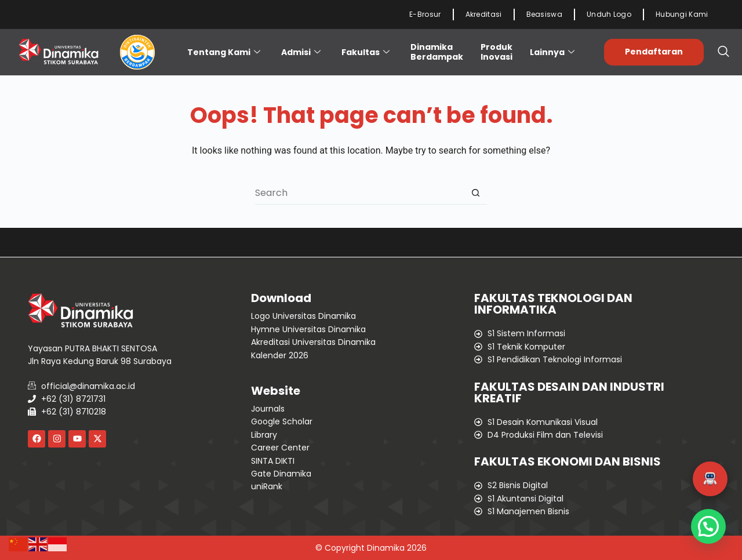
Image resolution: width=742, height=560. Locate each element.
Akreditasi (484, 14)
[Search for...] (359, 193)
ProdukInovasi (497, 52)
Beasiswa (544, 14)
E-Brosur (425, 14)
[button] (710, 479)
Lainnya (552, 52)
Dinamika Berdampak (437, 52)
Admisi (301, 52)
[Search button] (475, 193)
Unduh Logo (609, 14)
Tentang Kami (224, 52)
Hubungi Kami (682, 14)
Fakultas (365, 52)
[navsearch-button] (723, 52)
